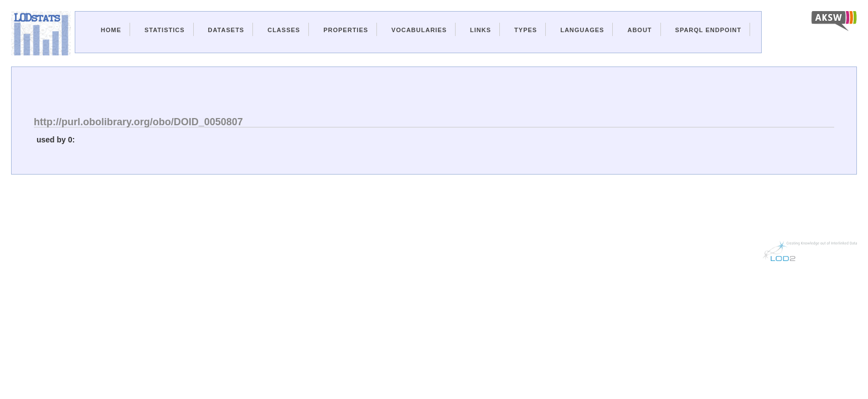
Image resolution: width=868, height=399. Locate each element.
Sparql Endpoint (709, 30)
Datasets (226, 30)
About (639, 30)
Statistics (165, 30)
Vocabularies (419, 30)
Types (526, 30)
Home (111, 30)
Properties (346, 30)
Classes (284, 30)
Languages (582, 30)
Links (480, 30)
